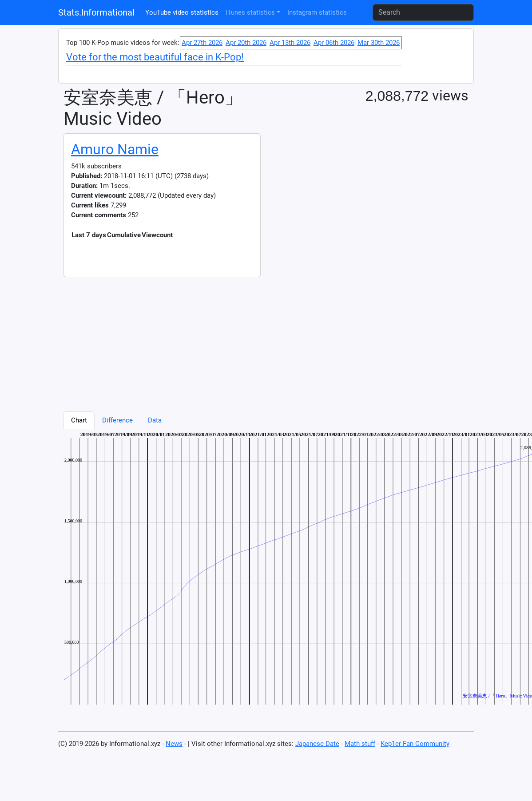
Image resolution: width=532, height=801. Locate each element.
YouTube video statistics (182, 12)
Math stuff (360, 744)
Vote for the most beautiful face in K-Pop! (155, 57)
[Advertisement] (213, 339)
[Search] (423, 12)
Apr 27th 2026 (202, 43)
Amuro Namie (115, 149)
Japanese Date (317, 744)
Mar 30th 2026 (379, 43)
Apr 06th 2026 (334, 43)
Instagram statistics (317, 12)
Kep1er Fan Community (415, 744)
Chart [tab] (79, 420)
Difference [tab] (117, 420)
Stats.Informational (96, 12)
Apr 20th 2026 (246, 43)
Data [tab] (155, 420)
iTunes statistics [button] (250, 12)
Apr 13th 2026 (290, 43)
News (174, 744)
